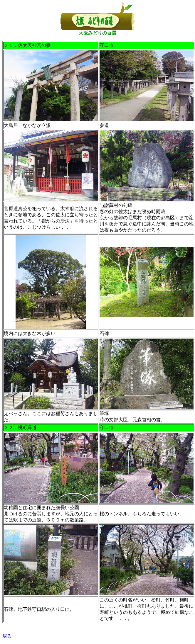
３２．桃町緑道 (20, 428)
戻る (7, 636)
